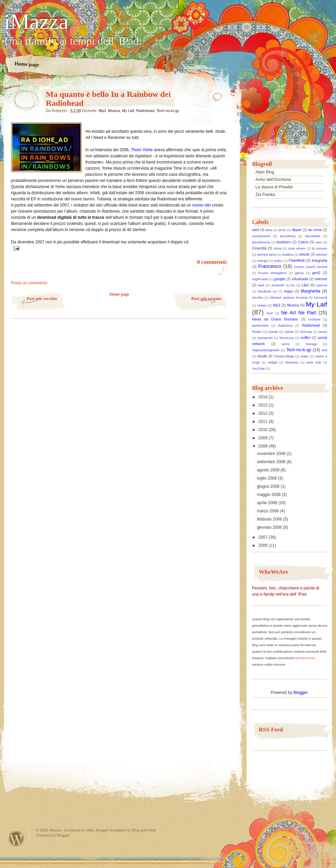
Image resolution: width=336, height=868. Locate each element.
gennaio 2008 (270, 527)
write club (314, 362)
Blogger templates (111, 830)
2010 (264, 430)
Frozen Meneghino (272, 273)
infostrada (300, 279)
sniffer (305, 338)
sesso (323, 332)
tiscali (262, 356)
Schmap (306, 332)
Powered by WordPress (16, 838)
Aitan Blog (265, 172)
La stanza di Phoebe (274, 187)
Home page (27, 64)
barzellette (313, 236)
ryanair (273, 332)
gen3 (316, 273)
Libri (305, 285)
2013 (264, 405)
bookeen (284, 242)
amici (282, 230)
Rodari (257, 332)
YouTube (258, 368)
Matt (90, 830)
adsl (255, 230)
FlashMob (297, 260)
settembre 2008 (272, 462)
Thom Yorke (142, 150)
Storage (311, 344)
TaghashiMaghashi (266, 350)
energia (263, 261)
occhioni (314, 319)
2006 (264, 545)
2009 (264, 438)
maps (288, 291)
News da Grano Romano (275, 319)
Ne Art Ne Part (298, 313)
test (325, 350)
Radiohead (145, 111)
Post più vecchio (42, 298)
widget (273, 362)
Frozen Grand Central (311, 267)
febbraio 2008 (270, 519)
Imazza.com (306, 658)
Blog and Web (144, 830)
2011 (264, 422)
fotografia (319, 260)
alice (269, 230)
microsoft (320, 297)
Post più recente (206, 298)
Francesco (270, 266)
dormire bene (267, 254)
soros (286, 344)
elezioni (322, 254)
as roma (315, 230)
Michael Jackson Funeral (288, 297)
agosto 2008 (269, 470)
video (305, 356)
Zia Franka (265, 195)
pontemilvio (260, 325)
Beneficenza (261, 242)
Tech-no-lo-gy (168, 111)
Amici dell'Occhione (273, 180)
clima (278, 248)
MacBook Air (267, 291)
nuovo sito (202, 205)
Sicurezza (286, 338)
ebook (304, 254)
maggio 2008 (269, 495)
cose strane (297, 248)
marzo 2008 (268, 511)
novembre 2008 (272, 454)
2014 (264, 397)
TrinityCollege (284, 356)
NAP (270, 313)
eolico (278, 261)
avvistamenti (261, 236)
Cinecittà (259, 248)
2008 (264, 446)
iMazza (36, 22)
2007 (264, 537)
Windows (292, 362)
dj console (320, 248)
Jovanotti (277, 285)
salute (289, 332)
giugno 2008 (269, 486)
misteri (262, 305)
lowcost (322, 285)
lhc (293, 285)
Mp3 (102, 111)
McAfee (258, 297)
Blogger (300, 693)
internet (321, 279)
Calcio (303, 242)
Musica (114, 111)
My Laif (128, 111)
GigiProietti (260, 279)
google (280, 279)
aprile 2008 (268, 503)
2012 (264, 413)
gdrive (299, 273)
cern (319, 242)
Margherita (311, 291)
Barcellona (288, 236)
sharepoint (265, 338)
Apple (297, 230)
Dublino (288, 254)
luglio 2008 (267, 478)
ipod (261, 285)
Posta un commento (29, 283)
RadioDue (285, 325)
